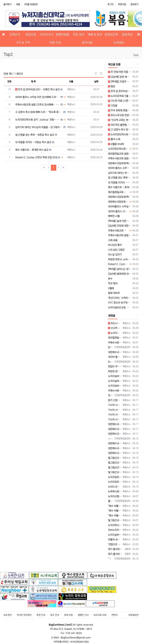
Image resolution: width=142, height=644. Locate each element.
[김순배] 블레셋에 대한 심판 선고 (120, 274)
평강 (112, 86)
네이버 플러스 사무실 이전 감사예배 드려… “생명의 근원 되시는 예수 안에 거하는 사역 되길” (37, 97)
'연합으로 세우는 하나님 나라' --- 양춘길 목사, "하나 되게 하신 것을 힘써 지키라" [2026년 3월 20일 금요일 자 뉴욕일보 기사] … (115, 544)
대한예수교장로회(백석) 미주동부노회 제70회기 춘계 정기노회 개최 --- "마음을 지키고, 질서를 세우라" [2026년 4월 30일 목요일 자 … (115, 352)
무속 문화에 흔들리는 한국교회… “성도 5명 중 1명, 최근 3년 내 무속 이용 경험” (120, 110)
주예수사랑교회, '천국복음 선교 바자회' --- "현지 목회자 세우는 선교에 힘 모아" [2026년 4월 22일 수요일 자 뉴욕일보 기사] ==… (115, 391)
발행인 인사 (83, 615)
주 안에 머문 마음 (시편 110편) (120, 72)
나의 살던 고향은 (116, 250)
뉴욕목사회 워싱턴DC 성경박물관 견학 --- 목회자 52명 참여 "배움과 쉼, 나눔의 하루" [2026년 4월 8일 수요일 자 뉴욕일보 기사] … (115, 491)
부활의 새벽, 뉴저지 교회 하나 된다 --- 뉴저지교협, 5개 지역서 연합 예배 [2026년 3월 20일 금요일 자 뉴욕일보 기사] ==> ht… (115, 540)
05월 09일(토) (31, 4)
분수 (110, 279)
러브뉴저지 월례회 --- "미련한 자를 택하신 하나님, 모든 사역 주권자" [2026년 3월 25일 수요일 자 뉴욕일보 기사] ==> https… (115, 530)
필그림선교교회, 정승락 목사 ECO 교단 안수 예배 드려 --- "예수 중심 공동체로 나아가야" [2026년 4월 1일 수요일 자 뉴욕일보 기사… (115, 520)
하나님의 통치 (115, 245)
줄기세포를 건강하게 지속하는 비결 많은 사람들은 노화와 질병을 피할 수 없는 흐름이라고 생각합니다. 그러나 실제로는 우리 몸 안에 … (111, 501)
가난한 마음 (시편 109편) (120, 101)
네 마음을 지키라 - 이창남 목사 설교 (33, 142)
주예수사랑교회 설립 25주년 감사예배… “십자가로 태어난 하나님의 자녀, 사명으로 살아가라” (37, 105)
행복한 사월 (114, 216)
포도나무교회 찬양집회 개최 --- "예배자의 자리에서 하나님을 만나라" (120, 115)
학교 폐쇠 (113, 283)
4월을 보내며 (116, 144)
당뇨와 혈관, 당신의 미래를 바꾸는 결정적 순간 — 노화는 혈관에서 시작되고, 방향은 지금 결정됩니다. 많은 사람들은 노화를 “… (111, 347)
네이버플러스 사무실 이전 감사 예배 (120, 206)
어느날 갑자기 (115, 255)
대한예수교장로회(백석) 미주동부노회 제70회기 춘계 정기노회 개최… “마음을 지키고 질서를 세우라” (118, 202)
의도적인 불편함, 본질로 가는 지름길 (120, 125)
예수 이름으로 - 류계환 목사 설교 (32, 150)
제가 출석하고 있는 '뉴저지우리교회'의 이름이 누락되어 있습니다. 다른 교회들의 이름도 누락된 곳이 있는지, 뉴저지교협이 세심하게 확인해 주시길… (116, 549)
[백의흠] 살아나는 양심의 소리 (120, 269)
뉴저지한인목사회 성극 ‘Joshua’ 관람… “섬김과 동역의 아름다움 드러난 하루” (37, 120)
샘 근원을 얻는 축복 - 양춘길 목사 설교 (35, 135)
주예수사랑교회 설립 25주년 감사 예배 (120, 235)
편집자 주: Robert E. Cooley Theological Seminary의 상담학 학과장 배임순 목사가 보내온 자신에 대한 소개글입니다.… (115, 367)
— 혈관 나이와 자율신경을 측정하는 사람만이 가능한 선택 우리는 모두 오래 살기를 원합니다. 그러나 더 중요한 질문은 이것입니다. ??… (111, 439)
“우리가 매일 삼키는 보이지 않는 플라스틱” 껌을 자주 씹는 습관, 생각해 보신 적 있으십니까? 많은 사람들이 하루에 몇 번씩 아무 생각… (111, 559)
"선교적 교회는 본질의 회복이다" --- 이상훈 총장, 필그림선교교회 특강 (120, 120)
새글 (18, 4)
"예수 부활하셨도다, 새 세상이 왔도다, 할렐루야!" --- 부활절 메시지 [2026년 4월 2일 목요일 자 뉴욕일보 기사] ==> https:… (115, 506)
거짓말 (113, 106)
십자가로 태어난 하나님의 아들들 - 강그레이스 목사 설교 (39, 127)
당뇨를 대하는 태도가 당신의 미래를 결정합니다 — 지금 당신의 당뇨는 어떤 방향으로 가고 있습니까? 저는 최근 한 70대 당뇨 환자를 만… (111, 395)
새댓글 (112, 316)
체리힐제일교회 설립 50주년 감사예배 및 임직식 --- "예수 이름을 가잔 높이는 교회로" (120, 154)
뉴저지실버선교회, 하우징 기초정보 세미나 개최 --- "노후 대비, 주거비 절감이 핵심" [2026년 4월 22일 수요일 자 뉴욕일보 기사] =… (115, 376)
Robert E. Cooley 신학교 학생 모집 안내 (36, 157)
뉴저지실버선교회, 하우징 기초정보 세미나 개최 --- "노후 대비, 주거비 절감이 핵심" (120, 307)
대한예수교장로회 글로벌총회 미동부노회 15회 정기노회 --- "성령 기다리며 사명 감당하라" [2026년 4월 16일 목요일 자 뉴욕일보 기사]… (115, 443)
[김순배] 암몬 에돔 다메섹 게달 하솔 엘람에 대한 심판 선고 (120, 77)
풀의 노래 (114, 139)
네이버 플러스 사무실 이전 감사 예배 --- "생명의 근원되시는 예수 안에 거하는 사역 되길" (120, 168)
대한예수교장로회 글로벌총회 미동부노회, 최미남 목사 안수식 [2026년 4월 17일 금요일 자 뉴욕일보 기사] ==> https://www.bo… (115, 424)
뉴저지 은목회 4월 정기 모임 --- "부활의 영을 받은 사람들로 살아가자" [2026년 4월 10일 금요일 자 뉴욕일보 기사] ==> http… (115, 487)
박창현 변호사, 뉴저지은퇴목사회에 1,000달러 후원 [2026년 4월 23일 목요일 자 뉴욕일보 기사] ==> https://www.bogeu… (115, 371)
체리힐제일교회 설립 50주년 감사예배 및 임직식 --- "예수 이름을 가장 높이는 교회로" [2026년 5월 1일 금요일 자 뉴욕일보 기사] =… (115, 338)
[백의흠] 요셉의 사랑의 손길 (120, 82)
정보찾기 (134, 4)
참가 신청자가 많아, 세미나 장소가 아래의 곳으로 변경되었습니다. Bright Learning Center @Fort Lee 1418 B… (115, 400)
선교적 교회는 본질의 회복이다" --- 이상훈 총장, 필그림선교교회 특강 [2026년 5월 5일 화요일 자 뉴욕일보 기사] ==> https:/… (115, 328)
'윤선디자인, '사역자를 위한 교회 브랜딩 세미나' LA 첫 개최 (120, 298)
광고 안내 (55, 615)
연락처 (114, 615)
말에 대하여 (114, 293)
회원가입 (122, 4)
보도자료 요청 (100, 615)
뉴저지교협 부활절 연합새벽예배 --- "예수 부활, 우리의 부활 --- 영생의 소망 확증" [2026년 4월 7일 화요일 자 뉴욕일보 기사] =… (115, 496)
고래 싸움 (113, 240)
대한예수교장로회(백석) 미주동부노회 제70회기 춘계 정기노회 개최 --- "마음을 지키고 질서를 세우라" (120, 163)
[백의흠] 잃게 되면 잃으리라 (120, 221)
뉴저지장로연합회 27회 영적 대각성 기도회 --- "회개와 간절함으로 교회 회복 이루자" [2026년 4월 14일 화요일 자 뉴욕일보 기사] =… (115, 477)
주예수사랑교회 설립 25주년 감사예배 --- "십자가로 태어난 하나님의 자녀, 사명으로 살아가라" (120, 158)
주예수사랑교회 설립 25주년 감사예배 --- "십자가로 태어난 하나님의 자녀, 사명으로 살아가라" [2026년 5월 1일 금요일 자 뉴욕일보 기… (115, 343)
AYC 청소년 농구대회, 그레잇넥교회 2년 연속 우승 (120, 303)
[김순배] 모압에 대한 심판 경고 (120, 226)
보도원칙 (8, 615)
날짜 (96, 82)
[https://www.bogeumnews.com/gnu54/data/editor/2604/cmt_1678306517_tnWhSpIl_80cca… (111, 362)
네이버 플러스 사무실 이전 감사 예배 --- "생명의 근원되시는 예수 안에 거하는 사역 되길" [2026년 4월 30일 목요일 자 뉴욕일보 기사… (115, 357)
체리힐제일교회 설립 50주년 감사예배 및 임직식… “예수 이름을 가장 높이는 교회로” (118, 192)
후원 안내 (41, 615)
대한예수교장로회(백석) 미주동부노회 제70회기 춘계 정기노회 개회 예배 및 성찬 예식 (120, 197)
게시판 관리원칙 (24, 615)
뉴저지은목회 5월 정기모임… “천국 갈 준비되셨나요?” (120, 96)
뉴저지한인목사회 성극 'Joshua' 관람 (120, 134)
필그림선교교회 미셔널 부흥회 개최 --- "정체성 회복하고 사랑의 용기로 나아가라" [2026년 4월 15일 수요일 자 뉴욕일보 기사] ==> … (115, 458)
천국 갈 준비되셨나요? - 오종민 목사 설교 (37, 89)
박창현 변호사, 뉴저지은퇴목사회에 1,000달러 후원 (120, 259)
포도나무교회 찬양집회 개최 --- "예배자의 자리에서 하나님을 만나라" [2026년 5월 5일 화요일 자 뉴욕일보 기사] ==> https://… (115, 323)
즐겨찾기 (8, 4)
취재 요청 (68, 615)
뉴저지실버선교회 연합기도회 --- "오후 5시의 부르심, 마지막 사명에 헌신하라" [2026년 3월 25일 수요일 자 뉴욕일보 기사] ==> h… (115, 535)
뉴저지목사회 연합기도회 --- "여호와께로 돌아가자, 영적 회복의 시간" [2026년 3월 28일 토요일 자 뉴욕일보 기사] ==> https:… (115, 525)
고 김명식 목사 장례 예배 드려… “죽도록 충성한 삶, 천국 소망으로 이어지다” (39, 112)
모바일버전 (133, 615)
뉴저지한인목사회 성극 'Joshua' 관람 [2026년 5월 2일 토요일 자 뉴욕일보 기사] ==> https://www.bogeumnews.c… (115, 333)
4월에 (111, 288)
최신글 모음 (114, 64)
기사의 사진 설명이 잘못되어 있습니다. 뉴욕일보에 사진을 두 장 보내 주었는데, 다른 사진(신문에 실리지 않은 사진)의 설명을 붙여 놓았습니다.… (115, 405)
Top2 (136, 55)
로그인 (111, 4)
